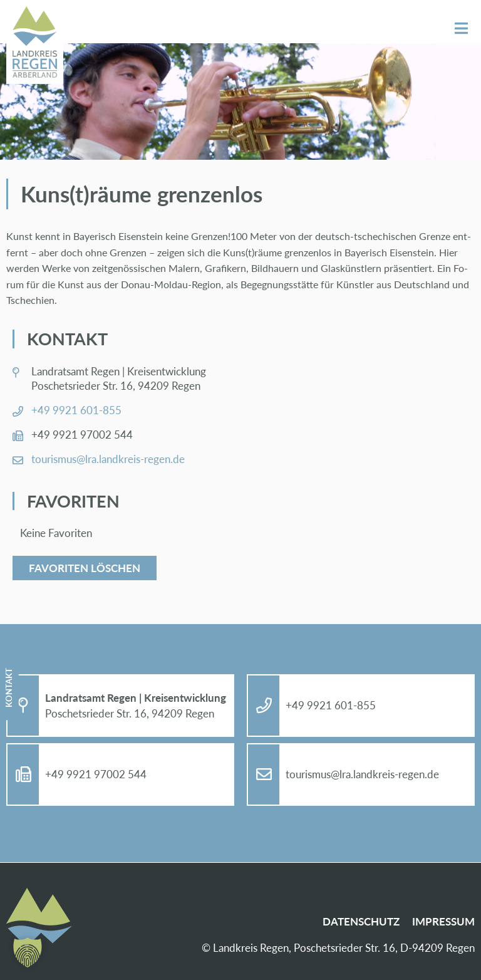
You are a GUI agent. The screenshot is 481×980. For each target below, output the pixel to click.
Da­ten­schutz (361, 921)
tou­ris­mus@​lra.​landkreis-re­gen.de (108, 459)
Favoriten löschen (85, 568)
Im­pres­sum (443, 921)
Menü (461, 29)
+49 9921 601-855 (76, 410)
